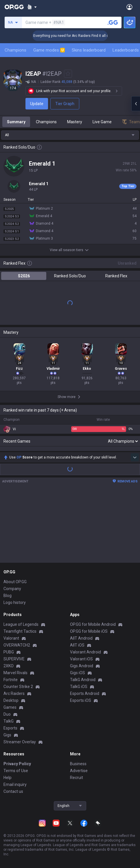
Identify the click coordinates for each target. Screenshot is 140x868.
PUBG (9, 652)
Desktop (11, 700)
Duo (7, 714)
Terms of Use (16, 771)
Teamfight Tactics (20, 631)
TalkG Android (83, 680)
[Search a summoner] (113, 22)
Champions (15, 50)
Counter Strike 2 (18, 687)
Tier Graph (65, 104)
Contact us (13, 791)
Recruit (77, 778)
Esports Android (85, 693)
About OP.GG (15, 582)
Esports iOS (81, 700)
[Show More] (32, 7)
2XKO (9, 666)
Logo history (15, 602)
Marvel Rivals (15, 673)
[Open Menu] (129, 7)
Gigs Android (82, 666)
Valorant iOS (81, 659)
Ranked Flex (116, 276)
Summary (16, 122)
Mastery (75, 122)
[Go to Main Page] (14, 7)
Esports (10, 728)
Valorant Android (85, 652)
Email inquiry (15, 784)
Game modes (49, 50)
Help (8, 778)
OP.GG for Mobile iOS (89, 631)
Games (10, 707)
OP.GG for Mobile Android (93, 624)
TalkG (9, 721)
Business (78, 764)
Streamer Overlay (20, 742)
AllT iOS (77, 645)
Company (12, 589)
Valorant (11, 638)
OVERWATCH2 (17, 645)
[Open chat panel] (136, 104)
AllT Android (81, 638)
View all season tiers (70, 250)
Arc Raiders (14, 693)
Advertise (79, 771)
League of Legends (21, 624)
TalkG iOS (79, 687)
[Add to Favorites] (68, 74)
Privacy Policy (17, 764)
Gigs (7, 735)
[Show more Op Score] (135, 457)
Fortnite (11, 680)
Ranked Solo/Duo (70, 276)
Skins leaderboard (89, 50)
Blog (8, 596)
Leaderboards (126, 50)
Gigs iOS (78, 673)
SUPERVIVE (14, 659)
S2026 (24, 276)
